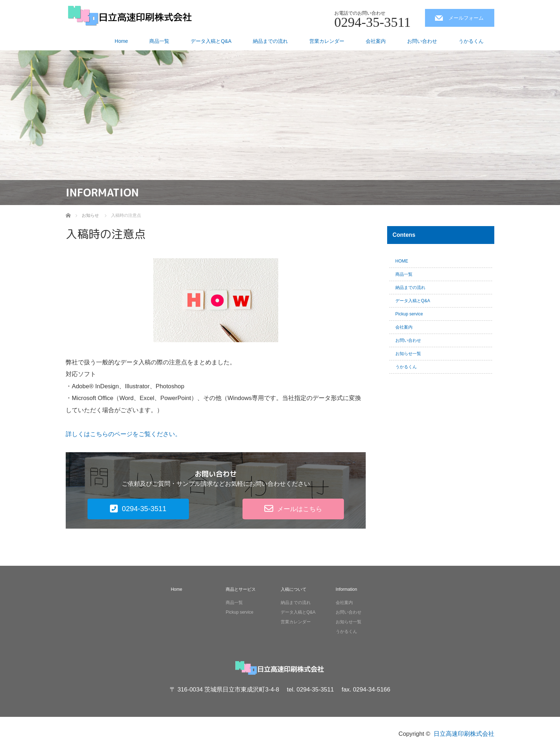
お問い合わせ (422, 41)
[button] (138, 509)
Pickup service (409, 314)
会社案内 (376, 41)
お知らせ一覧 (408, 354)
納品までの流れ (270, 41)
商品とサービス (241, 589)
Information (346, 589)
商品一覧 (159, 41)
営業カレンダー (327, 41)
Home (121, 41)
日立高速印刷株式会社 (464, 734)
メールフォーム (466, 18)
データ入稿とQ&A (211, 41)
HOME (402, 261)
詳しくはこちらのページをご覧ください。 (123, 434)
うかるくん (471, 41)
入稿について (294, 589)
